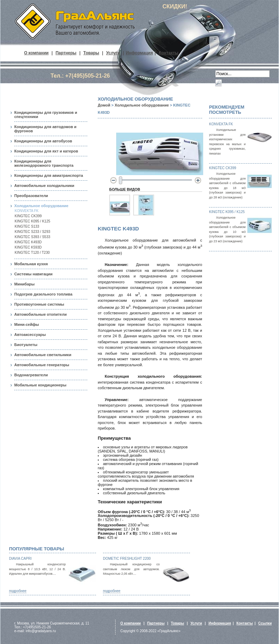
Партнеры (66, 53)
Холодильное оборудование (41, 206)
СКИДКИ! (175, 6)
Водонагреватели (31, 375)
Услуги (113, 53)
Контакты (169, 53)
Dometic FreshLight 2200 (127, 559)
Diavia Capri (20, 559)
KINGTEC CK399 (28, 216)
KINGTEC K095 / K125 (32, 221)
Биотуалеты (26, 345)
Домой (104, 105)
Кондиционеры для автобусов (43, 141)
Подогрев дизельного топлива (43, 294)
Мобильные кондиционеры (40, 385)
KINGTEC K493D (28, 242)
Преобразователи (31, 196)
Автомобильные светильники (43, 355)
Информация (139, 53)
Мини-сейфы (27, 324)
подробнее (18, 591)
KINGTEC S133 (27, 226)
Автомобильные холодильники (44, 186)
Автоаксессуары (30, 335)
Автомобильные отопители (41, 314)
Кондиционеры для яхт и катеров (46, 151)
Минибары (24, 284)
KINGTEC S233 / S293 (32, 232)
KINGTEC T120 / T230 (32, 253)
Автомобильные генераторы (42, 365)
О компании (36, 53)
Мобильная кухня (31, 264)
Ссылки (265, 623)
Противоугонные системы (39, 304)
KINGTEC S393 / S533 (32, 237)
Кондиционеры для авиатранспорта (49, 175)
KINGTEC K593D (28, 247)
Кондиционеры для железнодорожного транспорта (44, 163)
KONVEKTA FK (27, 211)
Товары (91, 53)
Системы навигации (33, 274)
